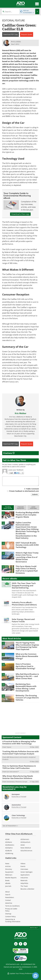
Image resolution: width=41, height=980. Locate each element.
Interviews (24, 869)
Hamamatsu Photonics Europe (17, 782)
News (7, 864)
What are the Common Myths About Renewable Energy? (27, 656)
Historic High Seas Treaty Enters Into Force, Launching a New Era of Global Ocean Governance (27, 557)
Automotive (16, 805)
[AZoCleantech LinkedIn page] (16, 944)
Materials (24, 880)
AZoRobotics (10, 845)
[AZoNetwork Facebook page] (21, 944)
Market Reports (11, 878)
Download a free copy (20, 214)
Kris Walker (21, 413)
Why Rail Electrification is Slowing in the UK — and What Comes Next (27, 676)
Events (23, 866)
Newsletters (10, 897)
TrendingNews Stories (8, 508)
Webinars (9, 875)
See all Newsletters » (10, 826)
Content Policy (10, 917)
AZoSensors (25, 839)
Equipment (9, 872)
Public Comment (33, 489)
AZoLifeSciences (26, 851)
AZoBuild (9, 851)
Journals (8, 886)
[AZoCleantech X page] (25, 944)
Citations (9, 453)
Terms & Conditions (12, 906)
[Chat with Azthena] (36, 976)
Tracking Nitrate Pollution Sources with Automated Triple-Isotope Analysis (21, 752)
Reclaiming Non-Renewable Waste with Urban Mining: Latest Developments (26, 687)
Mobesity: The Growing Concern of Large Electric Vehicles (27, 698)
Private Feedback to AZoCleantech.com (24, 491)
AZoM (7, 839)
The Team (24, 886)
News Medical (26, 848)
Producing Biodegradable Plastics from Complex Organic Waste (27, 515)
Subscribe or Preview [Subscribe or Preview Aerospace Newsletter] (19, 797)
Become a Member (27, 889)
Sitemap (8, 914)
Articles (8, 866)
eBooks (8, 883)
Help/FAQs (24, 883)
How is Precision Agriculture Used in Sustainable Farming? (25, 666)
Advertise (9, 903)
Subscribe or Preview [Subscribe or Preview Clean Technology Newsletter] (19, 818)
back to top (34, 927)
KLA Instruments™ (13, 772)
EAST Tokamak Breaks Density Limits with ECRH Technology (27, 545)
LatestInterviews (33, 508)
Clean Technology (18, 815)
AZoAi (23, 845)
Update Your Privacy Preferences (20, 973)
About (7, 892)
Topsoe (9, 747)
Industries (24, 878)
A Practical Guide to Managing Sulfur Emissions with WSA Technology (19, 742)
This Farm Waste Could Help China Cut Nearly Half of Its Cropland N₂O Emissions (27, 570)
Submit (35, 494)
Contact (8, 900)
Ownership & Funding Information (13, 920)
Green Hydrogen (27, 872)
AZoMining (9, 853)
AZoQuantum (25, 842)
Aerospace (16, 794)
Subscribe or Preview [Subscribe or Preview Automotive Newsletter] (19, 807)
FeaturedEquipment (21, 508)
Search (8, 895)
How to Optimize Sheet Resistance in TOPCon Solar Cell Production (19, 767)
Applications (25, 875)
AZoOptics (9, 848)
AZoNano (9, 842)
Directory (9, 869)
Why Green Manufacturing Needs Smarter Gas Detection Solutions (18, 777)
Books (7, 880)
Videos (23, 864)
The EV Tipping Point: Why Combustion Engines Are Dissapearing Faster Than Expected (27, 646)
